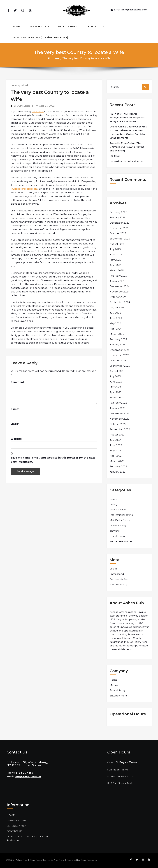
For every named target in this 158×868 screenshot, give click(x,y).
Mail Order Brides (120, 520)
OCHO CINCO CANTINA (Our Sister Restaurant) (40, 37)
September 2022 (120, 429)
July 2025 (115, 249)
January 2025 (117, 281)
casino (113, 499)
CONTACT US (96, 27)
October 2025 (118, 233)
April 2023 (116, 392)
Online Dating (118, 525)
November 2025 (119, 228)
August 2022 (117, 435)
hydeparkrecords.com (24, 189)
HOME (17, 27)
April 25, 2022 (47, 106)
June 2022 (116, 445)
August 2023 (117, 371)
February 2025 (118, 276)
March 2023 (117, 398)
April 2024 (116, 329)
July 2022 (115, 440)
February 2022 (118, 466)
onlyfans (115, 531)
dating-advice (118, 510)
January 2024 (118, 345)
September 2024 (120, 302)
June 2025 (116, 255)
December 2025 (119, 223)
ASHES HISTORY (39, 27)
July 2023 (115, 376)
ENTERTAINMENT (69, 27)
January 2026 (117, 217)
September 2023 (120, 366)
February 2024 (118, 339)
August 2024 (117, 307)
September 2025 (120, 239)
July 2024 (115, 313)
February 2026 (118, 212)
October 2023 (118, 360)
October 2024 (118, 297)
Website (16, 439)
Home (55, 58)
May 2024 (115, 323)
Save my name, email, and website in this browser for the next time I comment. (53, 460)
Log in (113, 569)
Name (14, 409)
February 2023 (118, 403)
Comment (17, 382)
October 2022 (118, 424)
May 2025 (115, 260)
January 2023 (117, 408)
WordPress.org (118, 585)
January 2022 (117, 472)
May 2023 (115, 387)
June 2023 (116, 382)
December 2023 (119, 350)
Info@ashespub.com (135, 10)
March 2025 (117, 270)
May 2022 (115, 451)
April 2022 (116, 456)
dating (113, 504)
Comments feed (119, 579)
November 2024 (119, 292)
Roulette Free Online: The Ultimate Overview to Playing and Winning (127, 147)
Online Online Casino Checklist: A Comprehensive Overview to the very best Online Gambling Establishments (128, 132)
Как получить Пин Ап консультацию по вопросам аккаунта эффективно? (128, 118)
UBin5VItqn (23, 106)
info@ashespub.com (28, 776)
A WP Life (59, 860)
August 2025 (117, 244)
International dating (121, 515)
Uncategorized (19, 85)
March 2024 (117, 334)
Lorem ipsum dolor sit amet (127, 161)
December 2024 (120, 286)
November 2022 (119, 419)
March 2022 (117, 461)
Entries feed (117, 574)
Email (14, 424)
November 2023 (119, 355)
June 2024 (116, 318)
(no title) (115, 156)
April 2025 (116, 265)
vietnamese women (121, 541)
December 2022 (119, 413)
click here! (38, 111)
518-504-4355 (24, 773)
